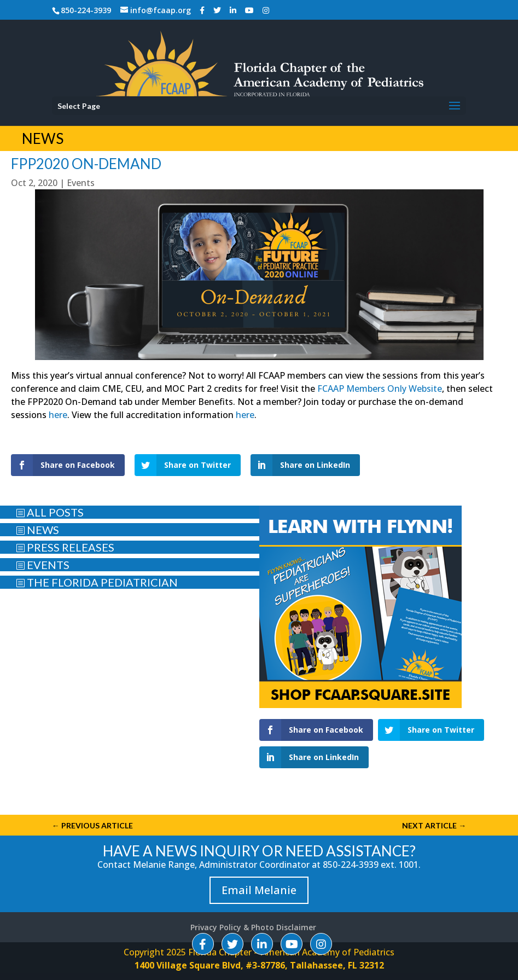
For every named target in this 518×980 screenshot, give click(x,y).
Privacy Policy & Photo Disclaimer (253, 927)
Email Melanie (259, 890)
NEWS (37, 530)
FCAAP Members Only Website (380, 388)
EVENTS (43, 565)
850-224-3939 (86, 10)
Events (81, 183)
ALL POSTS (50, 512)
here (58, 415)
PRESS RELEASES (65, 547)
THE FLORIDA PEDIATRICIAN (97, 582)
